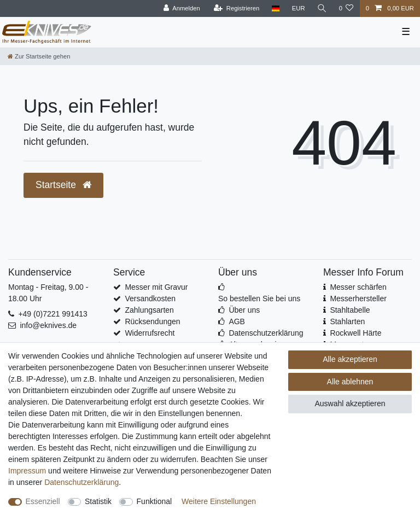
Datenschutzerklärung (266, 333)
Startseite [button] (63, 185)
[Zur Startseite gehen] (39, 56)
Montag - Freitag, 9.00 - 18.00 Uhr (48, 293)
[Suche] (322, 8)
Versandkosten (150, 299)
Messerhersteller (358, 299)
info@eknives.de (48, 325)
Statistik (98, 501)
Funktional (154, 501)
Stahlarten (347, 321)
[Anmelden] (182, 8)
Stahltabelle (350, 310)
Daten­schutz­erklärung (81, 482)
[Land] (275, 8)
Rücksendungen (152, 321)
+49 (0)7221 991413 (53, 314)
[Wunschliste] (346, 8)
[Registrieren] (237, 8)
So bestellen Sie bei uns (259, 299)
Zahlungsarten (149, 310)
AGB (237, 321)
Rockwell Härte (355, 333)
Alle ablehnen (350, 382)
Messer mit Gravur (156, 287)
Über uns (244, 310)
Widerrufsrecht (150, 333)
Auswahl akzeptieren (350, 403)
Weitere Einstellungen (219, 501)
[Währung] (298, 8)
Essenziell (43, 501)
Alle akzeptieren (350, 359)
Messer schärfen (358, 287)
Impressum (27, 471)
